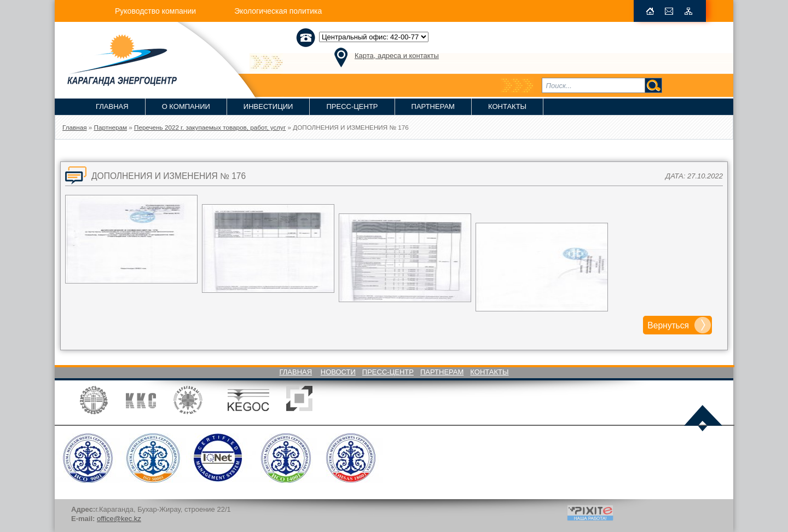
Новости (338, 372)
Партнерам (433, 106)
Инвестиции (268, 106)
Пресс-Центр (352, 106)
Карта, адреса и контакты (397, 56)
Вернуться (668, 325)
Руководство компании (155, 11)
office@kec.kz (119, 519)
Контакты (507, 106)
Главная (112, 106)
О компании (186, 106)
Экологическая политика (278, 11)
